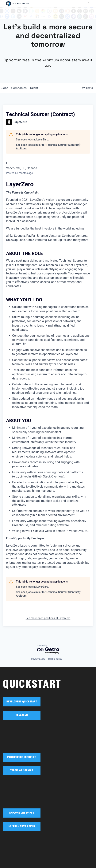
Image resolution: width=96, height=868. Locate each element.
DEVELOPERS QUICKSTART (22, 702)
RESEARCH (22, 715)
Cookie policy (55, 659)
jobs (5, 88)
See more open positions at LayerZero (48, 618)
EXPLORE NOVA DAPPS (22, 826)
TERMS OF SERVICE (22, 771)
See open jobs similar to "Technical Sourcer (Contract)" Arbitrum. (48, 147)
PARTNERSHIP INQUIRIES (22, 757)
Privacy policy (38, 659)
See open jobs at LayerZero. (33, 139)
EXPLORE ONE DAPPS (22, 813)
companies (19, 88)
